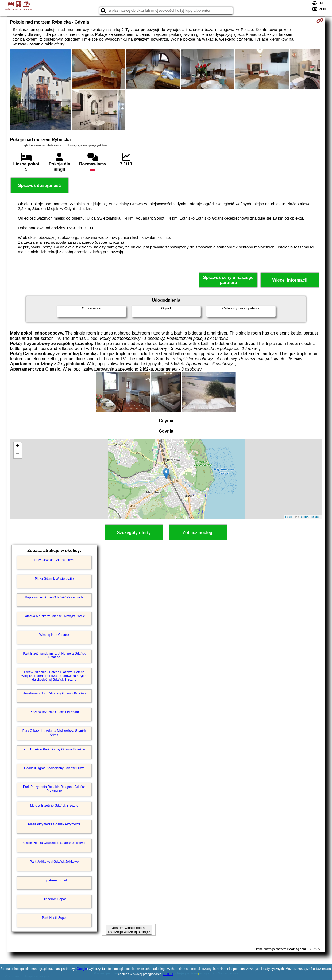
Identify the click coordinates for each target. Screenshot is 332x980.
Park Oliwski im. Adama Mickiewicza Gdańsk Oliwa (54, 733)
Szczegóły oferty (134, 533)
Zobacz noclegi (198, 533)
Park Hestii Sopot (54, 918)
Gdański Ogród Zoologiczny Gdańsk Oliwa (54, 768)
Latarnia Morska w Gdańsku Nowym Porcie (54, 616)
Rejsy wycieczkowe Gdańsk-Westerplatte (54, 597)
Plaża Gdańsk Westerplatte (54, 579)
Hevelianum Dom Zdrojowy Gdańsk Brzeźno (54, 693)
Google (82, 969)
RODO (168, 974)
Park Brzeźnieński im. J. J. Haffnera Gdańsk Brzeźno (54, 655)
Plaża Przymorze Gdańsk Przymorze (54, 824)
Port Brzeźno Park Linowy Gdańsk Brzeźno (54, 749)
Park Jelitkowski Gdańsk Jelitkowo (54, 862)
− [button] (18, 454)
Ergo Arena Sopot (54, 880)
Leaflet (290, 517)
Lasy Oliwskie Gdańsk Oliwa (54, 560)
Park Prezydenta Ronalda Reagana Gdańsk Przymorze (54, 789)
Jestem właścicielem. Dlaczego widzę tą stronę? (129, 930)
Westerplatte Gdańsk (54, 635)
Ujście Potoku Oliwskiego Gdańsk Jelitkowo (54, 843)
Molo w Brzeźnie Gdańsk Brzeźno (54, 806)
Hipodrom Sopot (54, 899)
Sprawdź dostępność (40, 186)
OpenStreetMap (310, 517)
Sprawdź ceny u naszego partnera (228, 280)
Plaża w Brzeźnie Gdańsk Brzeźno (54, 712)
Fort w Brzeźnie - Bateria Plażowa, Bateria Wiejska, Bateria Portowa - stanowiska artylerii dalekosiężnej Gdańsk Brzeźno (54, 676)
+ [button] (18, 446)
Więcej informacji (290, 280)
